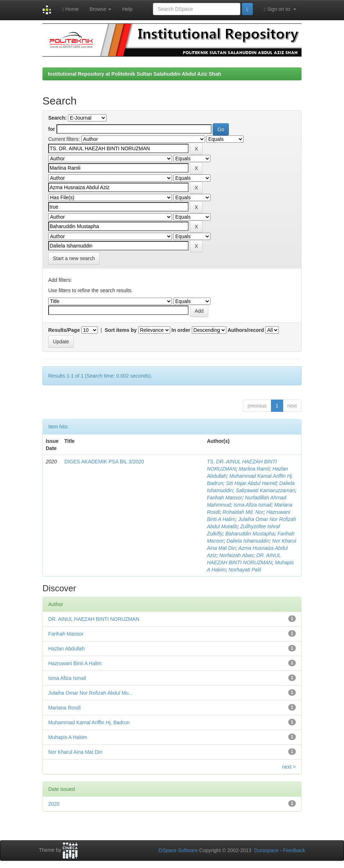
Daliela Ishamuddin (248, 541)
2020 (54, 804)
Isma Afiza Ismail (252, 505)
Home (70, 9)
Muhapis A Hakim (68, 737)
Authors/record (246, 330)
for (52, 129)
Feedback (294, 850)
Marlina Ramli (254, 469)
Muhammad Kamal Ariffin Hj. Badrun (89, 722)
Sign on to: (280, 9)
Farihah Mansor (225, 498)
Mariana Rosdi (64, 708)
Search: (57, 118)
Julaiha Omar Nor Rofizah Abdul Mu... (90, 693)
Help (127, 9)
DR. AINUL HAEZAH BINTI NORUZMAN (94, 619)
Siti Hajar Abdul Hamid (251, 483)
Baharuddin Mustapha (250, 534)
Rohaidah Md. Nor (243, 512)
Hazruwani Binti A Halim (75, 663)
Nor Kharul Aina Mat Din (75, 752)
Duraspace (266, 850)
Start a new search (74, 258)
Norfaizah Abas (236, 555)
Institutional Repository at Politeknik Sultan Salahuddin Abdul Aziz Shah (134, 74)
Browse (101, 9)
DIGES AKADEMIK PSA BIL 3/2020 (104, 462)
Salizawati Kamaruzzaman (265, 490)
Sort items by (121, 330)
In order (181, 330)
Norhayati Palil (245, 570)
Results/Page (64, 330)
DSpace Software (178, 850)
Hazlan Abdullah (66, 649)
